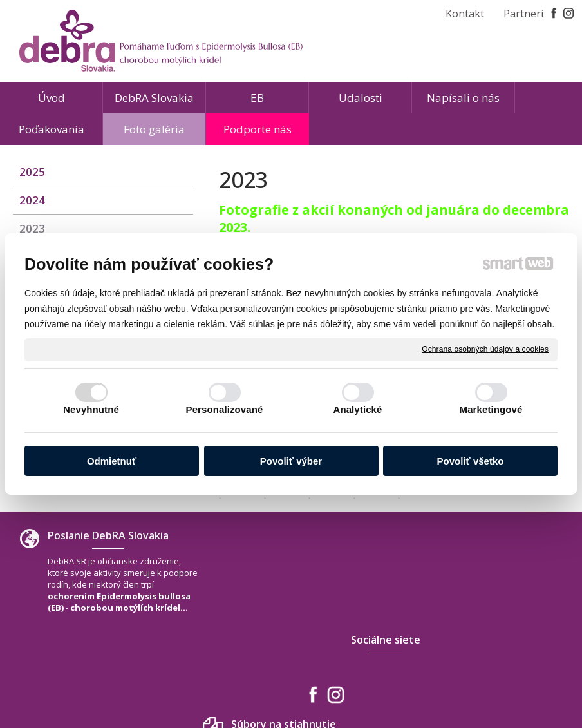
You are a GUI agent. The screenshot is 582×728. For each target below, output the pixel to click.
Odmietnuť (112, 461)
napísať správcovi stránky (262, 682)
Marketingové (491, 409)
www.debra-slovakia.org (507, 645)
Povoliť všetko (471, 461)
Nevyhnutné (91, 409)
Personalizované (225, 409)
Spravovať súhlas (482, 682)
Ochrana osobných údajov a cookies (485, 349)
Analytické (357, 409)
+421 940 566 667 (491, 619)
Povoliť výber (291, 461)
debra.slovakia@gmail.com (512, 632)
